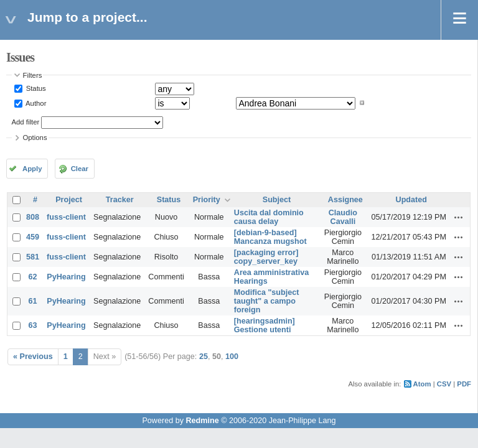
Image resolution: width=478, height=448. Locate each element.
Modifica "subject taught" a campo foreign (267, 301)
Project (69, 200)
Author (35, 103)
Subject (277, 200)
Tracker (120, 200)
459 (33, 237)
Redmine (202, 421)
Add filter (26, 122)
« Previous (33, 357)
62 (33, 277)
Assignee (345, 200)
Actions (459, 217)
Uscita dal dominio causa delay (269, 217)
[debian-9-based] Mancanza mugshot (270, 237)
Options (35, 138)
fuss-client (66, 217)
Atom (422, 384)
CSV (444, 384)
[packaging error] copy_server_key (266, 257)
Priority (207, 200)
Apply (32, 169)
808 (33, 217)
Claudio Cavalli (343, 217)
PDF (464, 384)
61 (33, 301)
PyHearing (66, 277)
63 (33, 325)
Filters (33, 75)
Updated (411, 200)
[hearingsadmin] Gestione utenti (265, 325)
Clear (80, 169)
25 (204, 357)
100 (232, 357)
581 (33, 257)
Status (35, 88)
